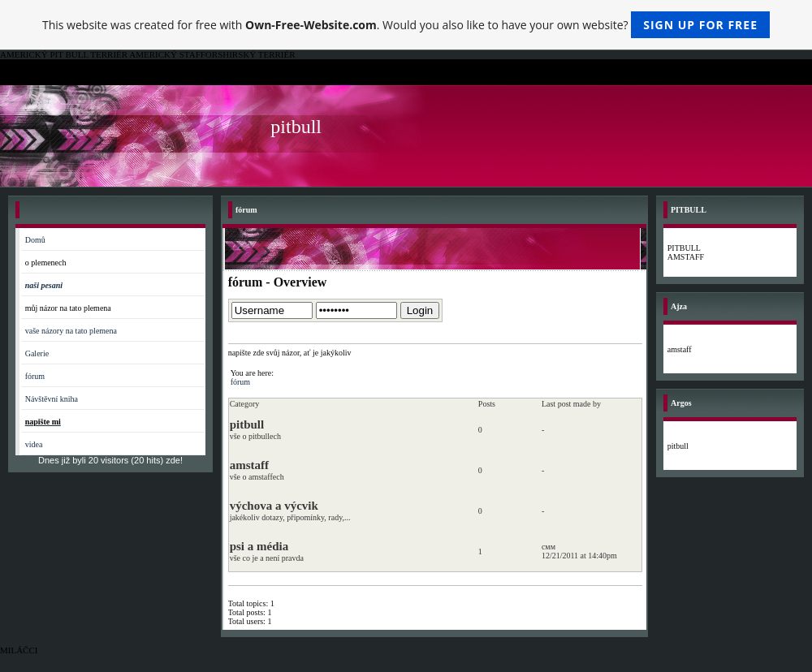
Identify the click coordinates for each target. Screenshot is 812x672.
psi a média (259, 546)
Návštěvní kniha (52, 399)
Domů (35, 240)
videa (34, 444)
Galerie (37, 353)
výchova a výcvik (274, 506)
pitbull (247, 424)
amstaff (249, 465)
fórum (35, 376)
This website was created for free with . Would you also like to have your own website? (406, 25)
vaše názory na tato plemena (71, 331)
